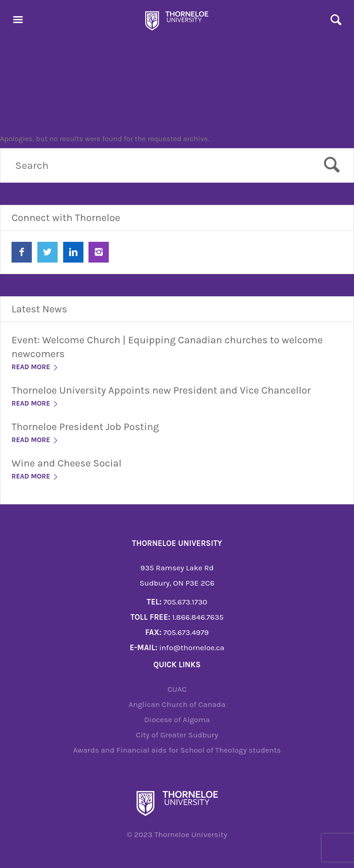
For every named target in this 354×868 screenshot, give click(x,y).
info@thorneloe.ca (192, 647)
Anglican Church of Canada (177, 704)
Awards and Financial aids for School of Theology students (177, 750)
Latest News (39, 309)
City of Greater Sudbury (177, 735)
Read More (35, 367)
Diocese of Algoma (177, 719)
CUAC (177, 689)
